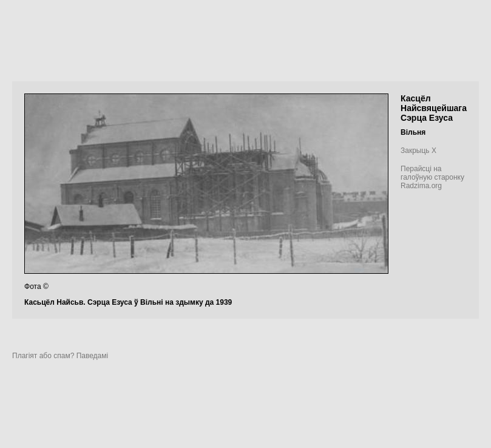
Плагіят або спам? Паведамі (60, 356)
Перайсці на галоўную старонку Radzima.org (432, 177)
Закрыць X (418, 151)
